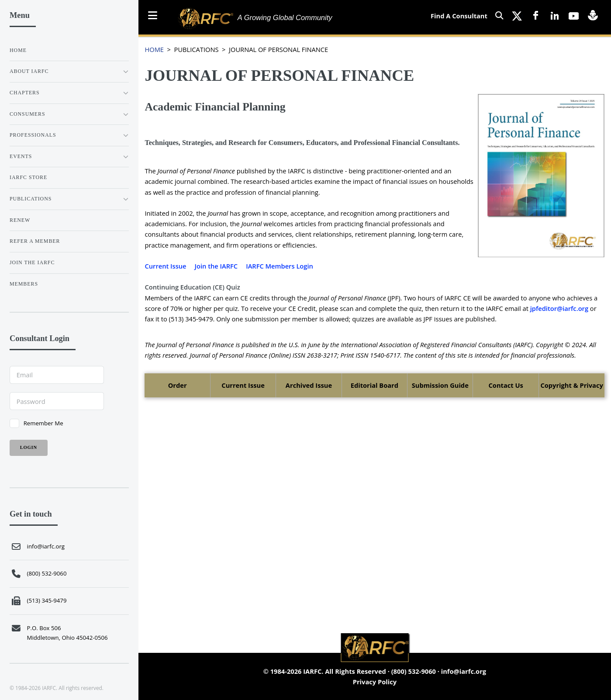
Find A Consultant (459, 16)
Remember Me (43, 423)
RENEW (20, 220)
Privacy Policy (375, 682)
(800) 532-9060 (414, 671)
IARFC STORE (28, 177)
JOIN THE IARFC (32, 262)
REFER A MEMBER (35, 241)
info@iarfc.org (464, 671)
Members (24, 284)
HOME (154, 49)
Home (18, 50)
